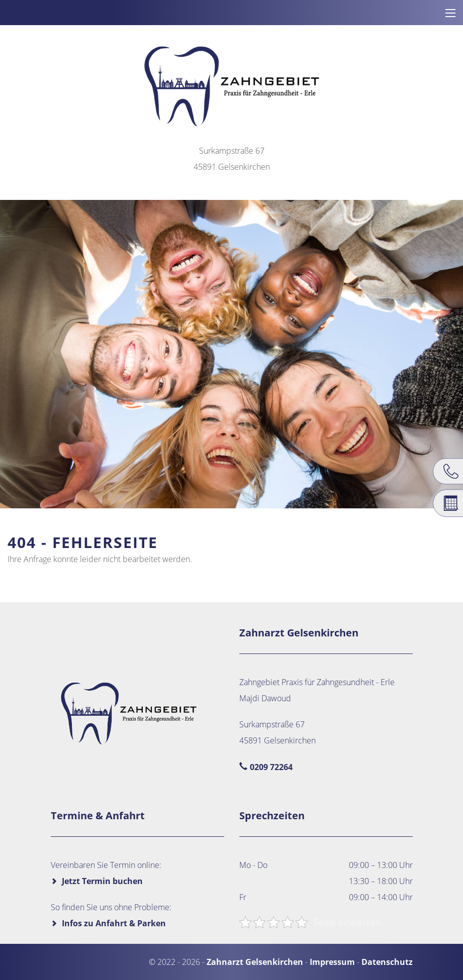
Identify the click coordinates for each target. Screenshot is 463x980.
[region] (231, 354)
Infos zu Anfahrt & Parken (114, 923)
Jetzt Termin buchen (102, 881)
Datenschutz (387, 962)
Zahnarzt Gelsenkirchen (255, 962)
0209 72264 (271, 767)
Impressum (332, 962)
